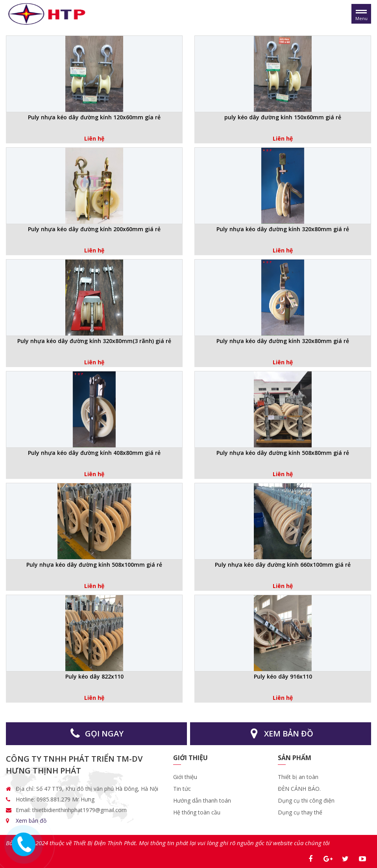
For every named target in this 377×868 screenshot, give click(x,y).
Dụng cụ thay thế (300, 812)
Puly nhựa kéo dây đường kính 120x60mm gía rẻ (94, 117)
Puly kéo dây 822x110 (94, 676)
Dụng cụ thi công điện (306, 800)
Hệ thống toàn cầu (197, 812)
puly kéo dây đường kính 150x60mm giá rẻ (283, 117)
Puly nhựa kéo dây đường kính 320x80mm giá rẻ (283, 229)
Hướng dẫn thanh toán (202, 800)
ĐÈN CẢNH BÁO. (299, 789)
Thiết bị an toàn (298, 777)
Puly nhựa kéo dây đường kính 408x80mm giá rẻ (94, 453)
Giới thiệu (186, 777)
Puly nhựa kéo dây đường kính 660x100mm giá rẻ (283, 565)
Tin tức (182, 789)
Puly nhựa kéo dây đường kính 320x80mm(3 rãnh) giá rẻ (94, 341)
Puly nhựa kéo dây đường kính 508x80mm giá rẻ (283, 453)
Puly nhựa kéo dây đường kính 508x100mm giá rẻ (94, 565)
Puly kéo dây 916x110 (283, 676)
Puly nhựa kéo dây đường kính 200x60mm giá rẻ (94, 229)
